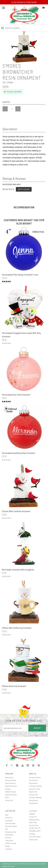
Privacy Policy (34, 825)
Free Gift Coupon (35, 837)
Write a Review (24, 189)
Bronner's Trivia (35, 789)
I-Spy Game (9, 840)
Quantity (6, 102)
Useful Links (33, 840)
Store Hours (9, 777)
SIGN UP (37, 728)
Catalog (8, 789)
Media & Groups (10, 792)
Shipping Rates (34, 820)
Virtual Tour (9, 800)
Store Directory (10, 783)
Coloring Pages (10, 823)
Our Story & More (35, 777)
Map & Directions (11, 786)
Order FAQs (33, 822)
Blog (7, 815)
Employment (34, 803)
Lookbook (9, 849)
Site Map (32, 834)
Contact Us (33, 817)
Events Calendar (11, 780)
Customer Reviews (36, 786)
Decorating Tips (11, 832)
